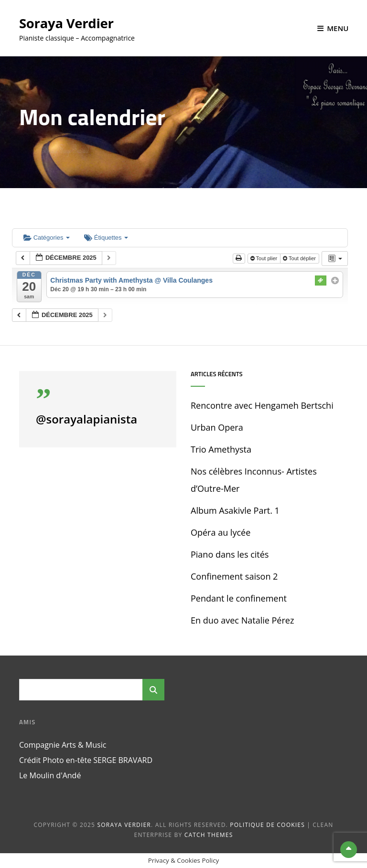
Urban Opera (217, 427)
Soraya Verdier (67, 23)
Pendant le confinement (239, 598)
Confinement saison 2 (234, 576)
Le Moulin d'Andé (50, 775)
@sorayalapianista (86, 419)
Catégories (47, 238)
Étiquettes (106, 238)
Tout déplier (300, 258)
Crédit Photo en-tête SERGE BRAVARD (86, 760)
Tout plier (265, 258)
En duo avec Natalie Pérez (242, 620)
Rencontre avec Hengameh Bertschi (262, 405)
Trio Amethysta (221, 449)
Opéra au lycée (221, 532)
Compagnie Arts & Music (63, 745)
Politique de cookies (267, 825)
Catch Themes (209, 835)
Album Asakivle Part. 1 (235, 510)
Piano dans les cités (230, 554)
